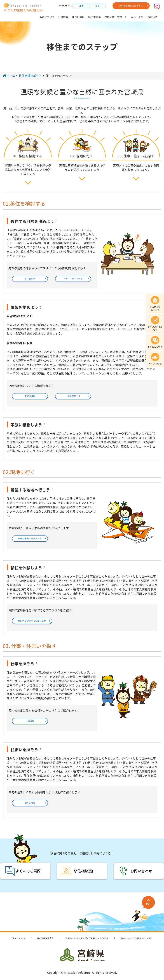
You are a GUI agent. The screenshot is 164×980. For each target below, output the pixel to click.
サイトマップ (19, 938)
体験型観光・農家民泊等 (30, 538)
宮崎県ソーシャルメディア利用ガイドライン (87, 938)
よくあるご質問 (28, 871)
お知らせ (152, 17)
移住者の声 (95, 17)
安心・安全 (137, 17)
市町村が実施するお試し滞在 (32, 621)
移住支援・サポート (116, 17)
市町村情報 (30, 396)
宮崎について (47, 17)
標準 (81, 6)
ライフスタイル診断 (73, 279)
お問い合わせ (141, 871)
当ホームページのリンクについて (136, 938)
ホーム (9, 76)
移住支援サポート (30, 76)
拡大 (98, 6)
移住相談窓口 (85, 871)
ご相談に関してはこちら (131, 6)
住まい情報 (78, 17)
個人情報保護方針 (45, 938)
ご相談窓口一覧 (73, 396)
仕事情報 (63, 17)
